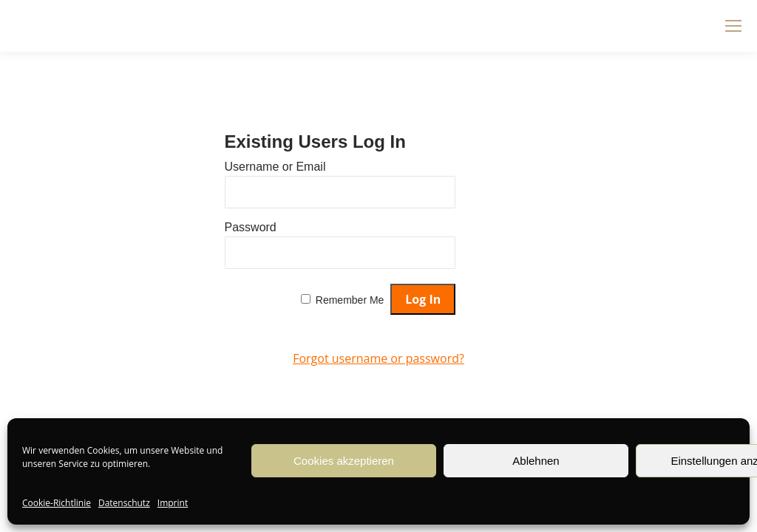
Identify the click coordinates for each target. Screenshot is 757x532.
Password (251, 227)
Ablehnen (536, 461)
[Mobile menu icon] (733, 26)
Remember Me (350, 300)
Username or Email (275, 167)
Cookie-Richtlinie (57, 503)
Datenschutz (124, 503)
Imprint (173, 503)
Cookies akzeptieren (344, 461)
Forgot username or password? (378, 358)
